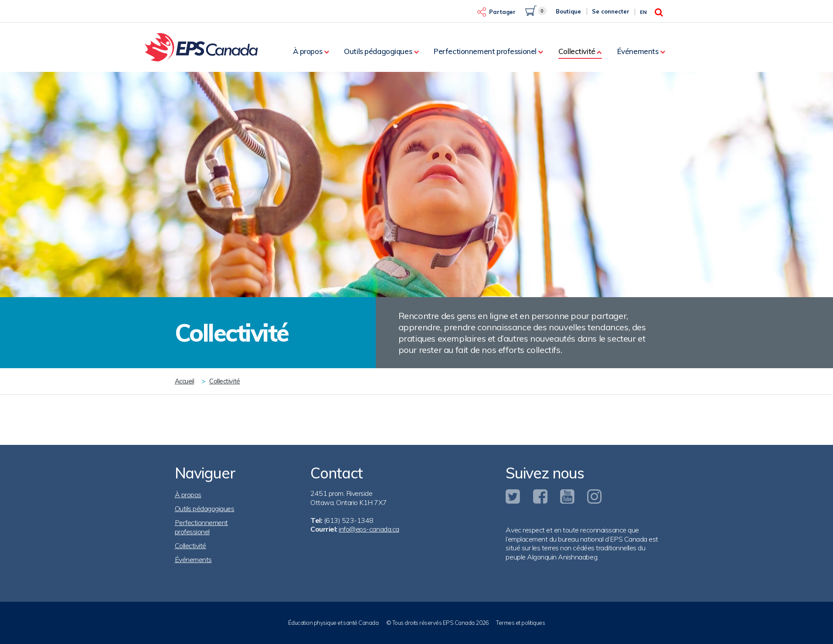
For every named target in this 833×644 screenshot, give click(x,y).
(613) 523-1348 (349, 520)
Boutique (568, 11)
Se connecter (611, 11)
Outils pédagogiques (378, 51)
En (643, 12)
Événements (638, 51)
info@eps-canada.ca (369, 529)
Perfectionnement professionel (485, 51)
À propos (308, 51)
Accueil (185, 381)
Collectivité (577, 51)
